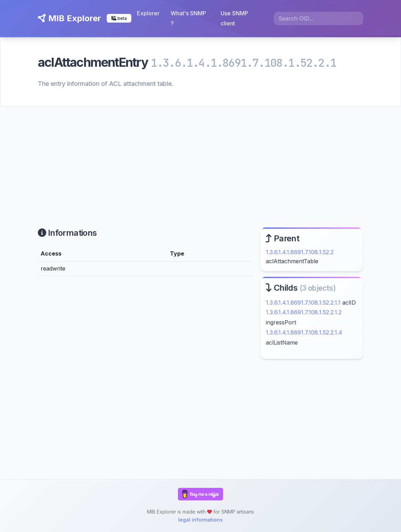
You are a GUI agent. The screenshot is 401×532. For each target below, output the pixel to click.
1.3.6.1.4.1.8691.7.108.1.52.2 (300, 252)
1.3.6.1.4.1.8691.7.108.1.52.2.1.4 (304, 332)
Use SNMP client (234, 18)
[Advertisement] (200, 159)
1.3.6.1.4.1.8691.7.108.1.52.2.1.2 (304, 312)
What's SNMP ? (188, 18)
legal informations (200, 520)
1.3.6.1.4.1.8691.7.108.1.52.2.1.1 (303, 303)
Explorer (148, 13)
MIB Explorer (69, 18)
